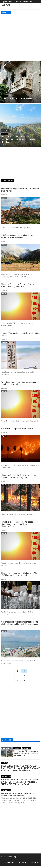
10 (4, 680)
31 (18, 680)
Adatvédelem (34, 862)
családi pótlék (28, 2)
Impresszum (9, 862)
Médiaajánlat (22, 862)
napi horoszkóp (7, 2)
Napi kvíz (18, 2)
